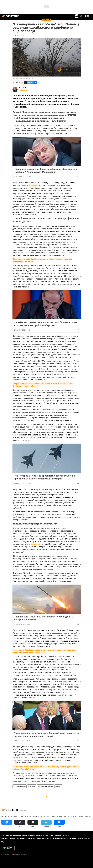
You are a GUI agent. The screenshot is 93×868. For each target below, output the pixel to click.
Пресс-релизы (49, 836)
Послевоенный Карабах (45, 786)
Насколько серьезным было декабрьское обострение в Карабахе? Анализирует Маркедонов (46, 170)
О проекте (5, 836)
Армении (33, 185)
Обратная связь (7, 842)
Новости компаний (62, 836)
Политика (38, 816)
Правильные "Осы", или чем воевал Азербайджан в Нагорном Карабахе (43, 618)
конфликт (58, 786)
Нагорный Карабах (20, 786)
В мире (47, 816)
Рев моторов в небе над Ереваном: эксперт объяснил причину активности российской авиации (44, 477)
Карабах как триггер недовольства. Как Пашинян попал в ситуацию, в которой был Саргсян (46, 324)
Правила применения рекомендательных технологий (70, 839)
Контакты (32, 836)
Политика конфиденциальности (13, 839)
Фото (66, 816)
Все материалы (23, 91)
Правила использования (19, 836)
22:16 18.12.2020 (18, 35)
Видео (88, 816)
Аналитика (32, 786)
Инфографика (77, 816)
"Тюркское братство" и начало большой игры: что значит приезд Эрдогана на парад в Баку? (46, 734)
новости (5, 816)
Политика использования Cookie (37, 839)
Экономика (26, 816)
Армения (15, 816)
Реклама (39, 836)
